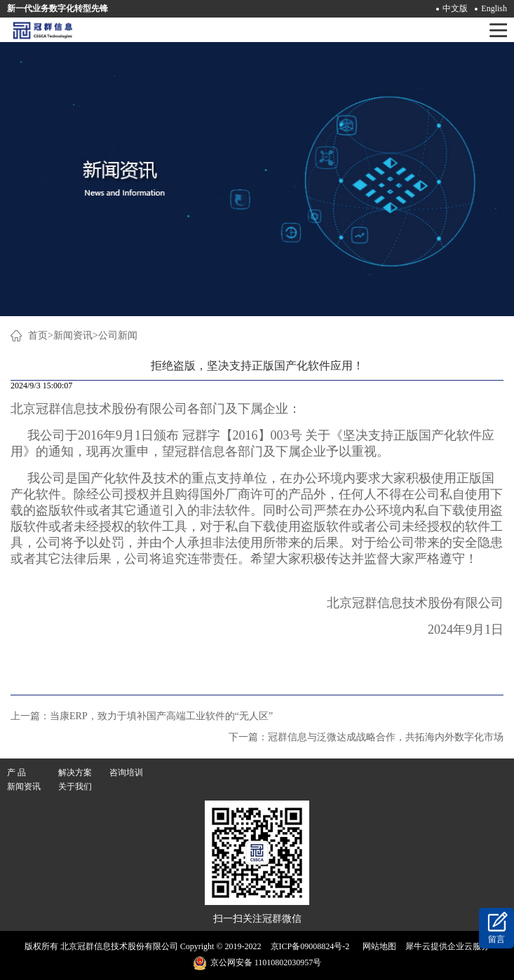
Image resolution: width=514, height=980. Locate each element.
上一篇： (142, 716)
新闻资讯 (73, 335)
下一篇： (366, 737)
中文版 (455, 8)
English (494, 8)
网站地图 (377, 946)
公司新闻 (118, 335)
